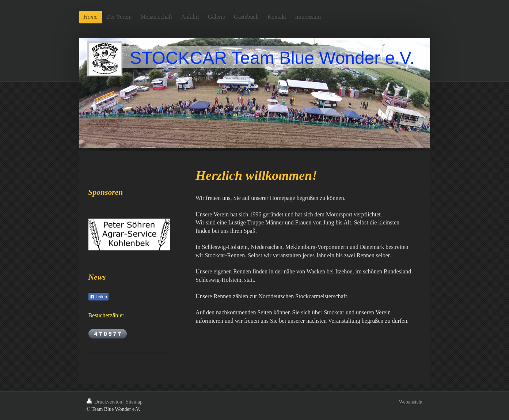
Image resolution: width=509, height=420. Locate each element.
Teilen (98, 297)
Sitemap (134, 402)
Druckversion (105, 402)
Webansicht (411, 402)
